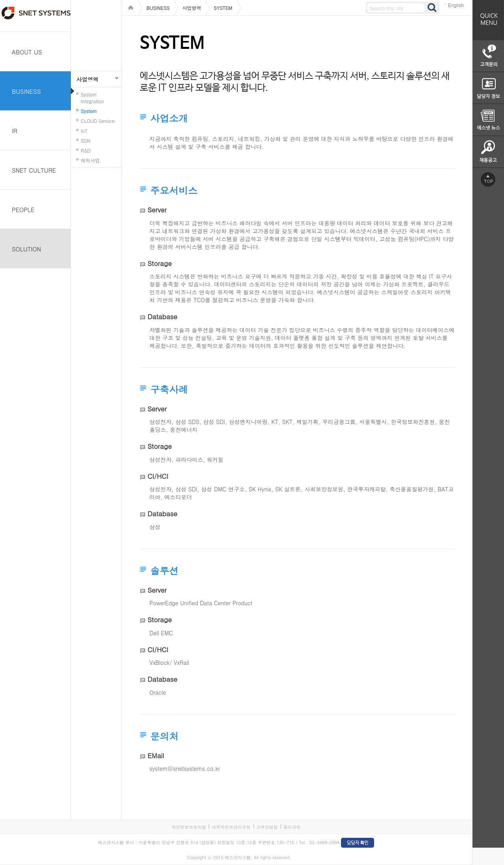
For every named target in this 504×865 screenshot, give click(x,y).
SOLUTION (26, 249)
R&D (86, 150)
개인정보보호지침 (189, 827)
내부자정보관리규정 (231, 827)
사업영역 (87, 79)
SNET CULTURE (34, 170)
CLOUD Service (98, 121)
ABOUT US (27, 52)
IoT (84, 131)
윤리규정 (292, 827)
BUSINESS (26, 91)
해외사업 (90, 160)
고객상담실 (267, 827)
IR (15, 131)
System (89, 111)
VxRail (181, 662)
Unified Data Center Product (216, 603)
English (456, 5)
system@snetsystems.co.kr (185, 768)
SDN (86, 140)
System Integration (92, 98)
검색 (432, 8)
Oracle (158, 692)
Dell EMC (161, 633)
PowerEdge (164, 603)
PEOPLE (23, 209)
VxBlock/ (161, 662)
